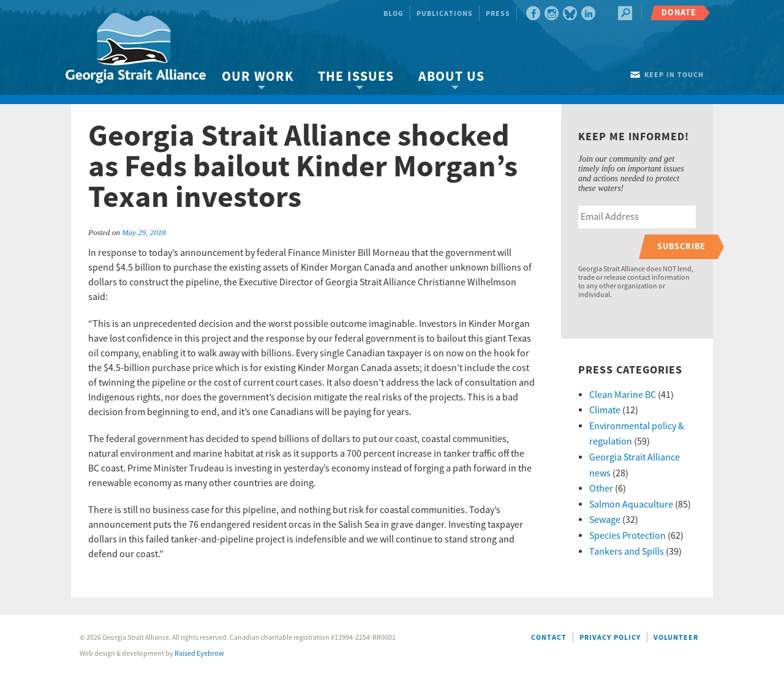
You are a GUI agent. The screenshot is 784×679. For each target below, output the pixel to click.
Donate (679, 13)
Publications (445, 14)
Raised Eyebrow (199, 654)
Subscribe (681, 246)
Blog (394, 14)
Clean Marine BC (623, 395)
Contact (549, 638)
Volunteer (676, 638)
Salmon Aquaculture (631, 505)
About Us (451, 77)
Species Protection (628, 536)
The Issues (356, 77)
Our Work (258, 77)
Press (498, 14)
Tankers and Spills (627, 552)
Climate (605, 410)
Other (601, 489)
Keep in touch (674, 75)
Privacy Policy (610, 638)
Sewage (605, 520)
